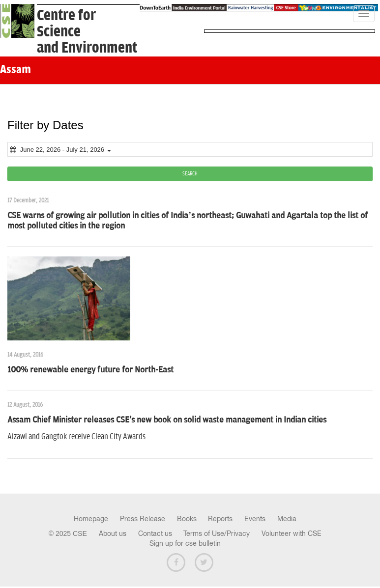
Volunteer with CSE (292, 533)
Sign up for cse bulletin (185, 543)
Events (255, 519)
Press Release (143, 519)
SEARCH (190, 174)
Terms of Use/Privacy (217, 533)
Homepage (91, 519)
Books (187, 519)
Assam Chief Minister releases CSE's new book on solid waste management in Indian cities (167, 420)
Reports (220, 519)
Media (287, 519)
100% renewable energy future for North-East (90, 370)
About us (113, 533)
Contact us (155, 533)
